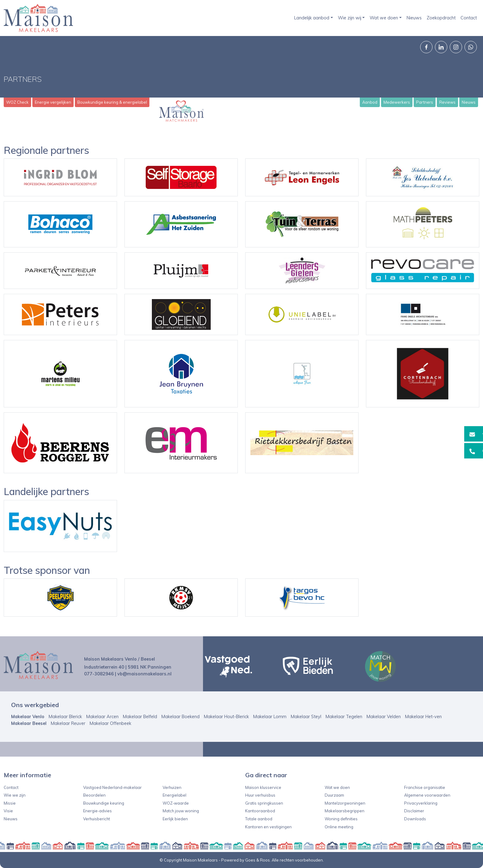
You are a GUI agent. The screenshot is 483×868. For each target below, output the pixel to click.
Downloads (415, 819)
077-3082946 (99, 674)
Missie (10, 803)
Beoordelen (94, 795)
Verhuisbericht (97, 819)
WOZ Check (17, 102)
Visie (8, 811)
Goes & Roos (258, 860)
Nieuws (414, 18)
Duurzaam (334, 795)
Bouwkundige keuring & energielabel (112, 102)
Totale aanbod (259, 819)
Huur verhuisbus (260, 795)
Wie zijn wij (350, 18)
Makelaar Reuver (68, 723)
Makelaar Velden (384, 717)
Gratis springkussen (264, 803)
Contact (469, 18)
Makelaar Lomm (270, 717)
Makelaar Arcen (102, 717)
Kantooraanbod (260, 811)
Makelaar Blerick (65, 717)
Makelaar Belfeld (140, 717)
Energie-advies (97, 811)
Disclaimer (414, 811)
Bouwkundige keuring (104, 803)
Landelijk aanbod (312, 18)
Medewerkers (397, 102)
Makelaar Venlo (28, 717)
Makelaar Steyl (306, 717)
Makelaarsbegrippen (345, 811)
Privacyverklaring (421, 803)
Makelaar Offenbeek (110, 723)
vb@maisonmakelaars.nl (144, 674)
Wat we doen (384, 18)
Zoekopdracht (441, 18)
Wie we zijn (15, 795)
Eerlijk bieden (175, 819)
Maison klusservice (263, 787)
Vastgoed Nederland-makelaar (112, 787)
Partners (425, 102)
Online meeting (339, 827)
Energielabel (175, 795)
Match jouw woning (181, 811)
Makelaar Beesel (29, 723)
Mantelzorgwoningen (345, 803)
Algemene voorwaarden (427, 795)
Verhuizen (172, 787)
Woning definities (341, 819)
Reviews (447, 102)
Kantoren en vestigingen (268, 827)
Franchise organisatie (425, 787)
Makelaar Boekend (181, 717)
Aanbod (370, 102)
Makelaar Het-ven (423, 717)
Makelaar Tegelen (344, 717)
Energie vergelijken (53, 102)
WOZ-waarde (176, 803)
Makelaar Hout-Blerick (226, 717)
